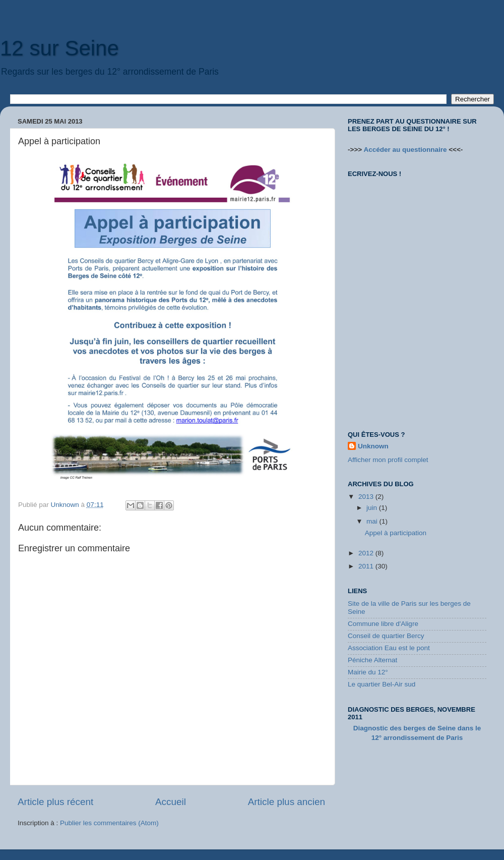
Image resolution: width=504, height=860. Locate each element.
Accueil (171, 802)
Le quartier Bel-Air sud (382, 684)
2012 (367, 553)
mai (373, 521)
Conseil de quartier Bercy (386, 636)
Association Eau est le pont (389, 648)
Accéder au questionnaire (405, 150)
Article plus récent (55, 802)
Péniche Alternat (372, 660)
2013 (367, 497)
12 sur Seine (59, 48)
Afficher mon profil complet (388, 460)
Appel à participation (396, 533)
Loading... (413, 297)
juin (373, 508)
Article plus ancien (287, 802)
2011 (367, 566)
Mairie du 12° (368, 672)
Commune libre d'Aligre (383, 624)
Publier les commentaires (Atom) (109, 823)
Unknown (373, 446)
